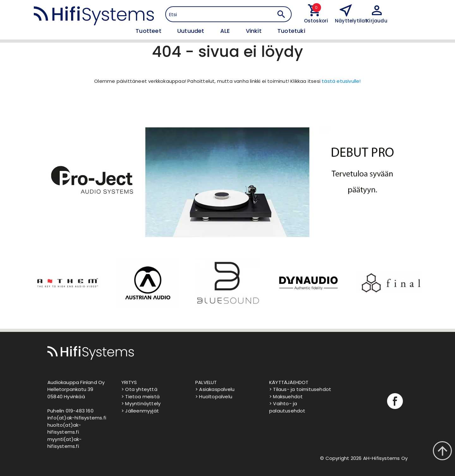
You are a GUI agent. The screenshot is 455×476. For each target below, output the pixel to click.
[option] (67, 283)
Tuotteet (149, 31)
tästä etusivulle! (341, 81)
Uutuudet (192, 31)
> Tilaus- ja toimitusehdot (300, 389)
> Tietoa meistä (140, 397)
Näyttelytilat (351, 21)
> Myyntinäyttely (141, 403)
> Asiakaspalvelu (215, 389)
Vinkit (255, 31)
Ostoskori (315, 21)
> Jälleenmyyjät (140, 411)
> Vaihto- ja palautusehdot (287, 407)
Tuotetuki (291, 31)
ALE (226, 31)
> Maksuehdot (286, 397)
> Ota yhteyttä (139, 389)
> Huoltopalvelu (214, 397)
